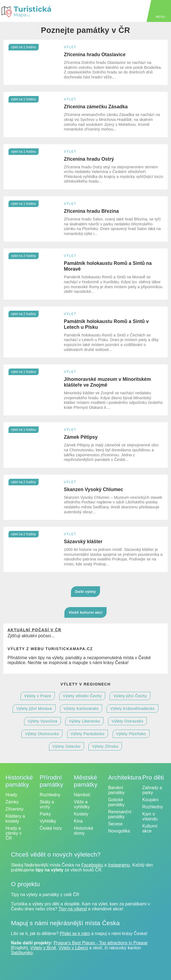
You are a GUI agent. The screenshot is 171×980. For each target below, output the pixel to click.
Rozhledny (50, 795)
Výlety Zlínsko (105, 746)
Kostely (81, 814)
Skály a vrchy (47, 804)
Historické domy (84, 831)
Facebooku (92, 865)
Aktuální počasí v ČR (34, 630)
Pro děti (153, 778)
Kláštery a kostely (15, 819)
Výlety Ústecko (67, 746)
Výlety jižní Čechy (130, 696)
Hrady (11, 795)
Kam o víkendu (150, 816)
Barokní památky (116, 790)
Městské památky (86, 781)
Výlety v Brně (43, 948)
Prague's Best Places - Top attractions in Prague (101, 943)
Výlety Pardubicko (88, 734)
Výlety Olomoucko (42, 734)
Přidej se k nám (75, 934)
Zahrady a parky (152, 790)
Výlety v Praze (38, 696)
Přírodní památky (52, 781)
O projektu (25, 884)
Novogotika (119, 831)
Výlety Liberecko (84, 721)
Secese (115, 824)
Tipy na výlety (24, 895)
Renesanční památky (120, 814)
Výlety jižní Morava (34, 709)
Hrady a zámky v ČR (14, 833)
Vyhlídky (48, 821)
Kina (78, 821)
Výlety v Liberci (73, 948)
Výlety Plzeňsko (131, 734)
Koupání (150, 800)
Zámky (12, 802)
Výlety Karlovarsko (81, 709)
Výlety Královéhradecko (132, 709)
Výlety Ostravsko (127, 721)
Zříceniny (15, 809)
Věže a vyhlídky (82, 804)
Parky (45, 814)
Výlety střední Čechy (82, 696)
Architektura (125, 778)
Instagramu (119, 865)
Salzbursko (22, 953)
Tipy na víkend (72, 909)
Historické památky (19, 781)
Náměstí (82, 795)
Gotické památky (116, 802)
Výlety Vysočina (43, 721)
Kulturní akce (150, 829)
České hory (51, 828)
